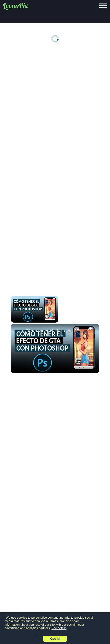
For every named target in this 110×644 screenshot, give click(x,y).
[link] (18, 331)
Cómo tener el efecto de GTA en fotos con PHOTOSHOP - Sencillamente (54, 331)
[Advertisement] (55, 109)
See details (59, 628)
